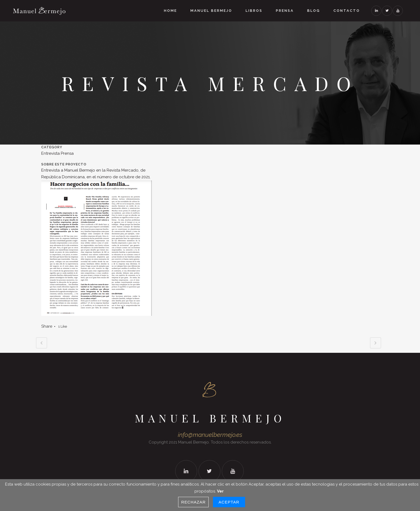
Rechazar (193, 502)
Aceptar (229, 502)
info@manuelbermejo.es (210, 435)
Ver (220, 491)
